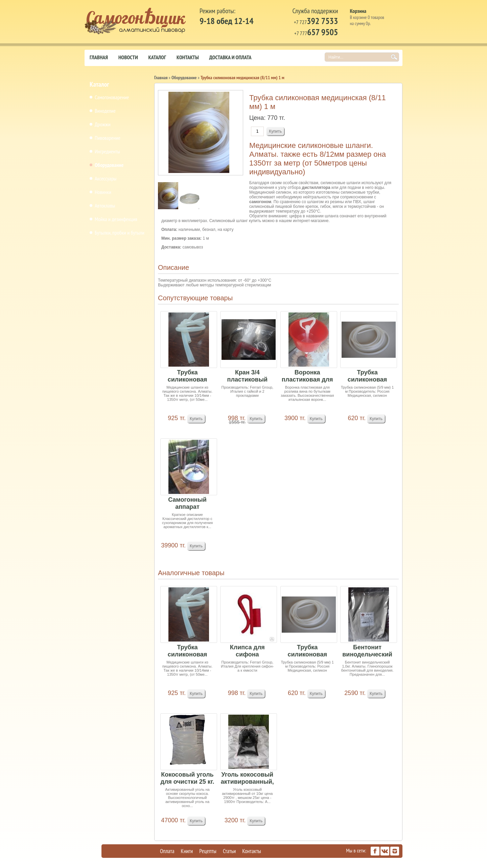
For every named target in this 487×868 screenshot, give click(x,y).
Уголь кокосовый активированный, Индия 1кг (247, 778)
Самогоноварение (112, 97)
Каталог (157, 57)
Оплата (167, 851)
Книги (187, 851)
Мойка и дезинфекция (116, 219)
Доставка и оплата (230, 57)
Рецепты (208, 851)
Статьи (229, 851)
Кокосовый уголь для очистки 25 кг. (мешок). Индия (187, 778)
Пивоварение (108, 138)
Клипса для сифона (247, 651)
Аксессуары (106, 178)
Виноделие (105, 111)
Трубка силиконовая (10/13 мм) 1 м (187, 376)
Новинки (103, 192)
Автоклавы (105, 205)
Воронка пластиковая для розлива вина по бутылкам (307, 376)
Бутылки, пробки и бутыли (120, 233)
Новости (128, 57)
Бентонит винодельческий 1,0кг (367, 651)
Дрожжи (103, 124)
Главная (99, 57)
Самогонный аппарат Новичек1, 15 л (187, 504)
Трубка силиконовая (367, 376)
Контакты (188, 57)
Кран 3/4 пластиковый (247, 376)
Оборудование (109, 165)
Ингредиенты (107, 151)
